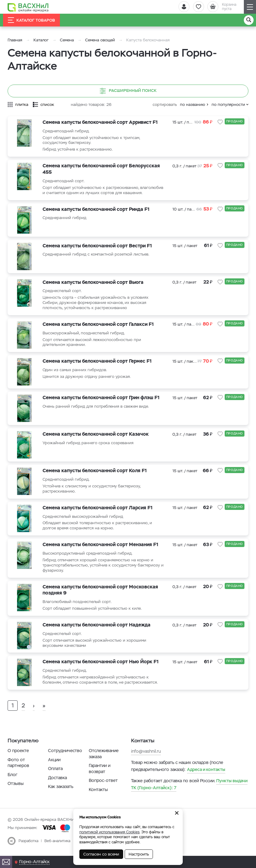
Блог (12, 780)
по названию (193, 105)
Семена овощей (100, 40)
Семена (67, 40)
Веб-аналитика (57, 846)
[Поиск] (249, 20)
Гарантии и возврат (100, 774)
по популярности (228, 105)
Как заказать (61, 792)
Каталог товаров (31, 20)
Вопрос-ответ (103, 786)
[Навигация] (250, 7)
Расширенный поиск (128, 91)
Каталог (41, 40)
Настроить (139, 854)
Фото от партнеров (18, 768)
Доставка (57, 783)
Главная (15, 40)
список (47, 105)
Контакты (98, 795)
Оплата (55, 774)
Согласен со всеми (101, 854)
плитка (22, 105)
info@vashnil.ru (146, 756)
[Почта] (6, 862)
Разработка (28, 846)
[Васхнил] (29, 7)
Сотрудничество (65, 756)
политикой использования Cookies (109, 832)
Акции (54, 765)
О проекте (18, 756)
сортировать (165, 105)
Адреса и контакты (206, 775)
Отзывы (16, 789)
